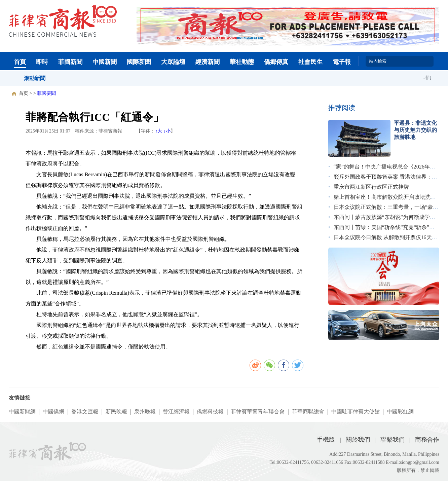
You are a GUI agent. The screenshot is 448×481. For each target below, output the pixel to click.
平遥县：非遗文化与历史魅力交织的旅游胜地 (415, 130)
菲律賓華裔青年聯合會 (258, 412)
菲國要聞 (46, 93)
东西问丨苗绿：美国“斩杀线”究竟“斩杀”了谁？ (389, 227)
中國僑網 (53, 412)
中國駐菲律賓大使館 (356, 412)
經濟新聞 (208, 62)
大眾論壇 (173, 62)
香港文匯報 (85, 412)
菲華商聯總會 (308, 412)
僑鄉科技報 (210, 412)
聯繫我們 (393, 440)
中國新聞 (105, 62)
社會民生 (310, 62)
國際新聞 (139, 62)
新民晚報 (116, 412)
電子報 (342, 62)
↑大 (159, 131)
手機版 (326, 440)
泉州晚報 (145, 412)
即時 (42, 62)
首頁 (20, 62)
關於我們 (358, 440)
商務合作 (427, 440)
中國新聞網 (22, 412)
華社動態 (242, 62)
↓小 (167, 131)
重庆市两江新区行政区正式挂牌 (371, 187)
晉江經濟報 (176, 412)
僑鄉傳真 (276, 62)
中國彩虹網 (400, 412)
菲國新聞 (70, 62)
